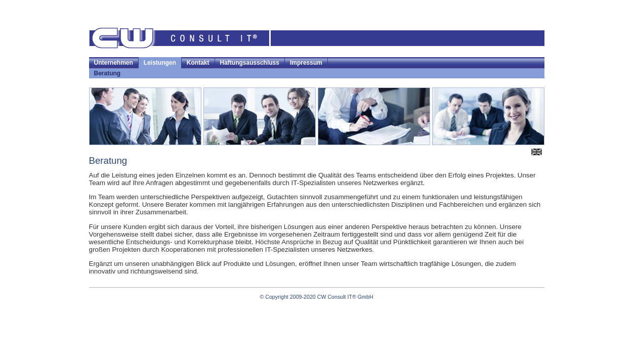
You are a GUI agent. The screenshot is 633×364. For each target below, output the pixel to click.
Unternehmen (114, 63)
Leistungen (160, 63)
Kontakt (198, 63)
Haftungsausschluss (250, 63)
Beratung (108, 73)
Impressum (306, 63)
